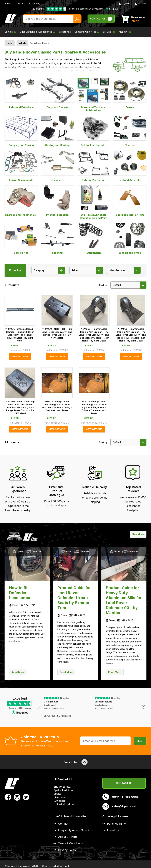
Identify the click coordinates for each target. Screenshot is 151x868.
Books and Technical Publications (94, 95)
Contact (63, 824)
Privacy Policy (67, 850)
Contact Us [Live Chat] (101, 19)
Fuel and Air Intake (130, 166)
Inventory (113, 830)
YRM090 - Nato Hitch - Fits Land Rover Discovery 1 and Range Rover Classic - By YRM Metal (57, 333)
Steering (57, 239)
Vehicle (22, 43)
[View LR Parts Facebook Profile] (8, 797)
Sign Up (124, 3)
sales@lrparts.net (119, 806)
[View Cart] (134, 19)
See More (138, 534)
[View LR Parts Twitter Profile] (26, 797)
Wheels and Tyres (130, 239)
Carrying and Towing (21, 131)
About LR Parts (68, 837)
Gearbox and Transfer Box (21, 201)
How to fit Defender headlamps (20, 593)
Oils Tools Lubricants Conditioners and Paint (94, 202)
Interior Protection (57, 201)
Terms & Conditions (70, 843)
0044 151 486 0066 (121, 797)
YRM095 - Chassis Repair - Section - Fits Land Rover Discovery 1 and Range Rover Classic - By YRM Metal (20, 335)
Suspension (94, 239)
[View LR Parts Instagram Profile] (17, 797)
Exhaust (57, 166)
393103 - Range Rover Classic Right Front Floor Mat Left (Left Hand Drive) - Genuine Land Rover (57, 406)
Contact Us (124, 783)
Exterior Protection (94, 166)
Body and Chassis (57, 93)
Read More (18, 672)
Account (141, 3)
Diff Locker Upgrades (94, 131)
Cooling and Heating (57, 131)
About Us (9, 3)
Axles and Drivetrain (21, 93)
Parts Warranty (116, 824)
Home (10, 43)
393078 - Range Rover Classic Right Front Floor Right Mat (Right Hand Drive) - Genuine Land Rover (94, 407)
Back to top (75, 762)
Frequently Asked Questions (76, 830)
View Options (20, 357)
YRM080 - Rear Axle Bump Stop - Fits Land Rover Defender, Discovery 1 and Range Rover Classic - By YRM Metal (20, 407)
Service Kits (21, 239)
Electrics (130, 131)
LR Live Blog (34, 3)
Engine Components (21, 166)
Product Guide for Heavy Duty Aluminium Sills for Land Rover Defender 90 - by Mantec (124, 600)
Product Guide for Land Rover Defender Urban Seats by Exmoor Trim (74, 598)
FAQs (21, 3)
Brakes (130, 93)
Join (140, 741)
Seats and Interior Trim (130, 201)
